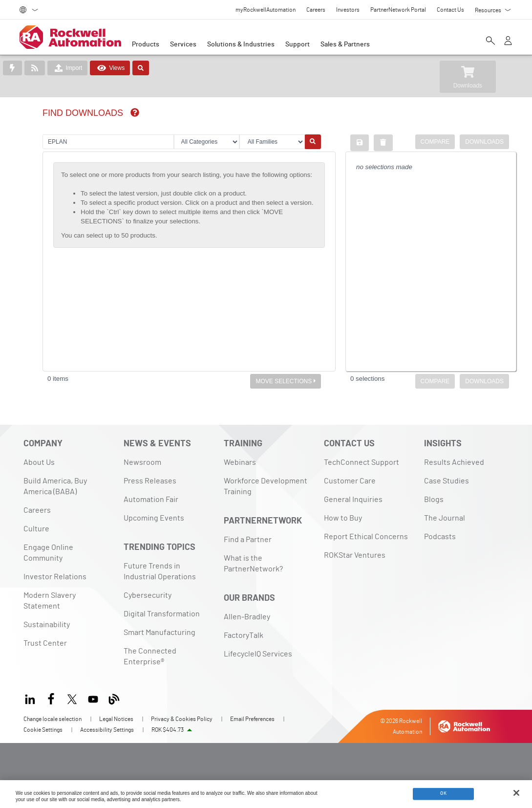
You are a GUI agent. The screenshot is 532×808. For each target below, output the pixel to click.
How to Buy (343, 518)
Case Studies (447, 481)
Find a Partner (248, 540)
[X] (72, 698)
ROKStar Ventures (355, 555)
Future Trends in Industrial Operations (160, 571)
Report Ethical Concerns (366, 537)
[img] (135, 112)
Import (67, 68)
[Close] (516, 793)
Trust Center (45, 643)
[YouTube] (93, 698)
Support (298, 44)
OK (443, 793)
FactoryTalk (244, 635)
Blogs (434, 500)
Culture (36, 529)
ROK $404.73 (168, 730)
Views (110, 68)
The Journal (445, 518)
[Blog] (114, 698)
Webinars (240, 462)
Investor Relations (55, 577)
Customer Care (350, 481)
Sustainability (47, 625)
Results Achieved (454, 462)
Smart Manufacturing (160, 633)
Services (183, 44)
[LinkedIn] (32, 698)
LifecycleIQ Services (258, 654)
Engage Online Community (48, 553)
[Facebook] (51, 698)
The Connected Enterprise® (150, 656)
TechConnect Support (362, 462)
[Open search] (490, 42)
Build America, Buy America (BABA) (55, 486)
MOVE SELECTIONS (286, 381)
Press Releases (150, 481)
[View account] (508, 42)
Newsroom (142, 462)
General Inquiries (353, 500)
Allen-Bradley (247, 617)
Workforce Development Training (266, 486)
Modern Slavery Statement (50, 601)
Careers (37, 510)
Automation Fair (151, 500)
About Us (39, 462)
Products (146, 44)
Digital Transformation (162, 614)
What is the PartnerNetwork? (253, 564)
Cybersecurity (148, 595)
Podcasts (440, 537)
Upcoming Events (154, 518)
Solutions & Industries (241, 44)
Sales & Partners (345, 44)
